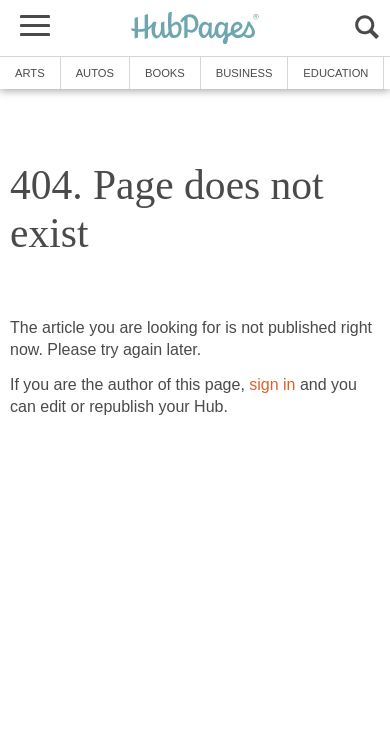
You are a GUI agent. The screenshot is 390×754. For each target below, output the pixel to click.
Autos (95, 73)
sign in (272, 384)
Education (335, 73)
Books (165, 73)
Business (244, 73)
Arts (30, 73)
